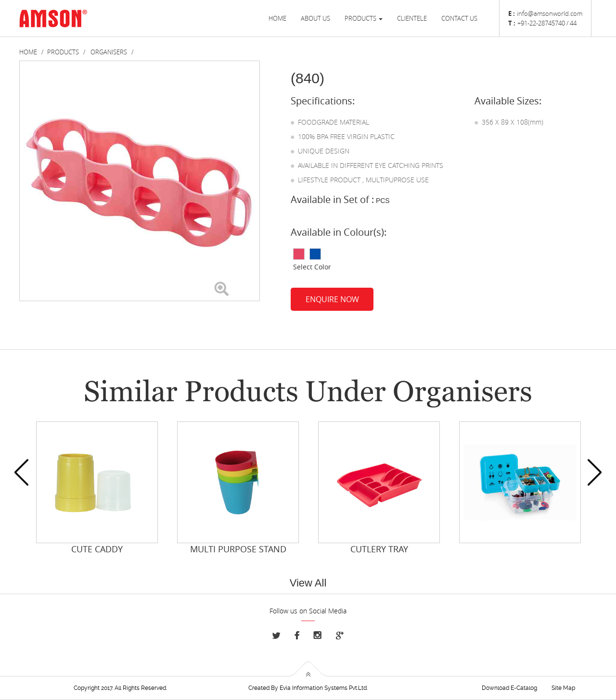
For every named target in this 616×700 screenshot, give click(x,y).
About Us (315, 18)
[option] (97, 489)
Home (277, 18)
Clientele (412, 18)
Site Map (563, 688)
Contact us (459, 18)
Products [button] (364, 18)
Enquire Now (332, 299)
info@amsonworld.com (550, 13)
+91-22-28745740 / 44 (547, 23)
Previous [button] (21, 473)
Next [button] (595, 473)
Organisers (109, 52)
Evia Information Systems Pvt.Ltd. (324, 688)
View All (308, 583)
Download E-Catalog (509, 688)
